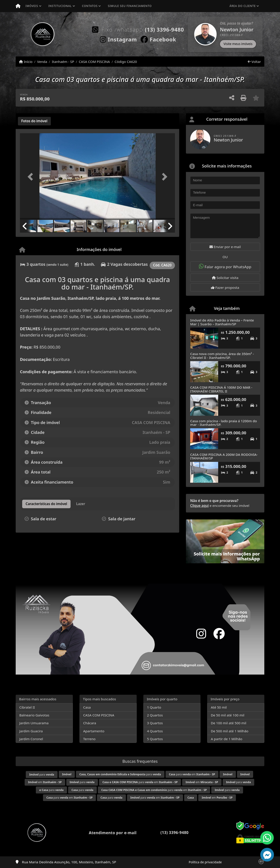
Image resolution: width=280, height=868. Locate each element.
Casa (87, 707)
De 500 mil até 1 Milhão (229, 731)
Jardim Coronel (31, 739)
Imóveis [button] (32, 6)
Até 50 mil (219, 707)
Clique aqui (199, 506)
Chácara (90, 723)
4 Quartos (155, 731)
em (45, 782)
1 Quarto (154, 707)
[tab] (34, 121)
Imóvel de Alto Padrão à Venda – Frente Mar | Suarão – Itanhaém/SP (222, 322)
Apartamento (94, 731)
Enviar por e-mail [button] (225, 247)
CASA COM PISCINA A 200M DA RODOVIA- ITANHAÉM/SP (224, 456)
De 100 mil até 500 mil (228, 723)
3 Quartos (155, 723)
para (42, 775)
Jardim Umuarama (34, 723)
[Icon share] (118, 38)
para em (192, 774)
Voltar (254, 62)
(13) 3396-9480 (164, 29)
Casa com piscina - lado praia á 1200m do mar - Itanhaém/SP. (224, 423)
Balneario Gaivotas (34, 715)
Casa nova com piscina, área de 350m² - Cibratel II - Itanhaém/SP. (222, 356)
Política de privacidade (205, 862)
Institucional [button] (60, 6)
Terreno (89, 739)
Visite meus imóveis (238, 44)
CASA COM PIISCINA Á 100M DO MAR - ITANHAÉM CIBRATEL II (221, 389)
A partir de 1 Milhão (227, 739)
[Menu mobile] (18, 6)
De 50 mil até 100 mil (227, 715)
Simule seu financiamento (130, 6)
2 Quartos (155, 715)
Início (26, 62)
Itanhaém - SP (63, 62)
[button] (188, 34)
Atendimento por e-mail (108, 833)
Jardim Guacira (31, 731)
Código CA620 (126, 62)
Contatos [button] (90, 6)
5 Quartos (155, 739)
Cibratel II (27, 707)
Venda (42, 62)
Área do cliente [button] (243, 6)
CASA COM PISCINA (94, 62)
